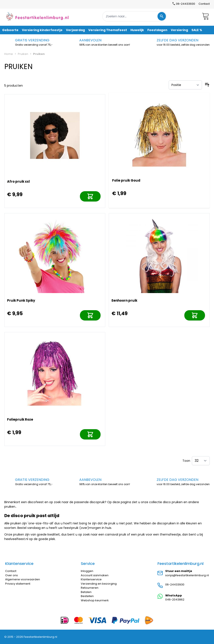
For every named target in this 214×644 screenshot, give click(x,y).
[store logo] (37, 16)
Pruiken (23, 54)
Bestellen (87, 596)
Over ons (11, 575)
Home (9, 54)
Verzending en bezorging (99, 584)
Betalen (86, 592)
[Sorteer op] (185, 85)
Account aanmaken (95, 575)
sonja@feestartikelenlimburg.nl (187, 575)
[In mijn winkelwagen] (90, 196)
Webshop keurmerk (95, 600)
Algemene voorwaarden (23, 579)
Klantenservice (91, 579)
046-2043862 (175, 600)
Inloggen (87, 571)
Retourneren (90, 588)
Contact (204, 4)
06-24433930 (175, 585)
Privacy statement (18, 584)
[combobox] (135, 16)
